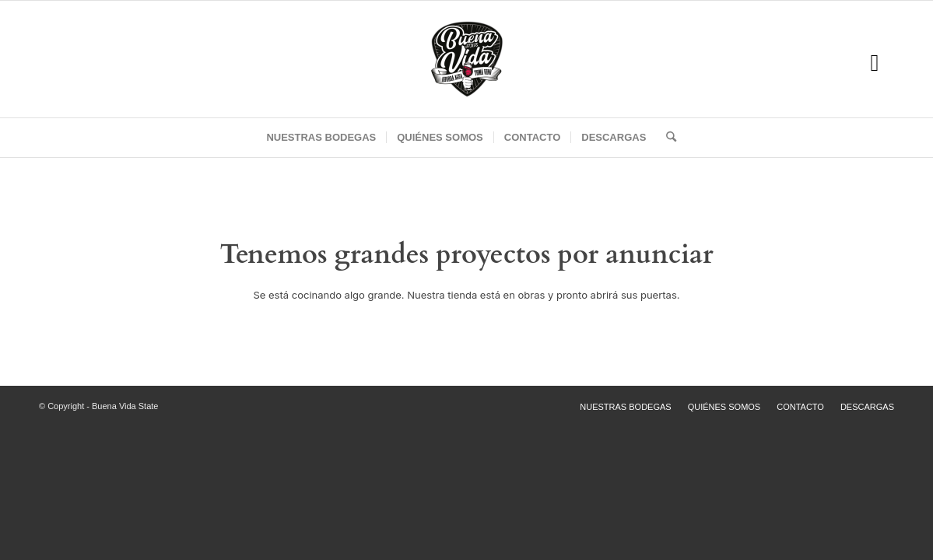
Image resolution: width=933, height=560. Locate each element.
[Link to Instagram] (875, 63)
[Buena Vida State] (467, 59)
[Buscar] (666, 138)
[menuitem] (321, 138)
